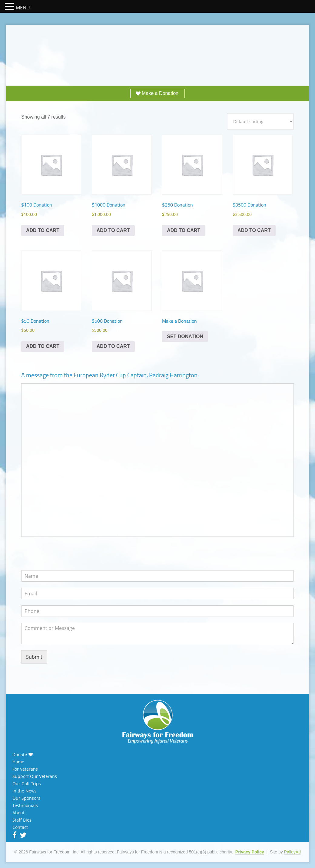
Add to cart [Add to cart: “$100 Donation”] (43, 230)
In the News (25, 791)
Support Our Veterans (35, 776)
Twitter (22, 835)
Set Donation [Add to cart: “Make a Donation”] (185, 336)
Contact (20, 827)
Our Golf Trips (27, 784)
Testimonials (25, 806)
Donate (20, 755)
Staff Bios (22, 820)
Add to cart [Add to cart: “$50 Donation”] (43, 346)
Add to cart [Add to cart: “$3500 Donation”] (254, 230)
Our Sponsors (26, 798)
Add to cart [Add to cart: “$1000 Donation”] (113, 230)
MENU (23, 8)
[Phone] (157, 611)
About (18, 813)
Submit (34, 657)
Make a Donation (160, 93)
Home (18, 762)
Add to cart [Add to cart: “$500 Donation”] (113, 346)
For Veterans (25, 769)
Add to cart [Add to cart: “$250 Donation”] (184, 230)
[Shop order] (260, 121)
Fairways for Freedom (157, 49)
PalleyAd (292, 852)
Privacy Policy (250, 852)
